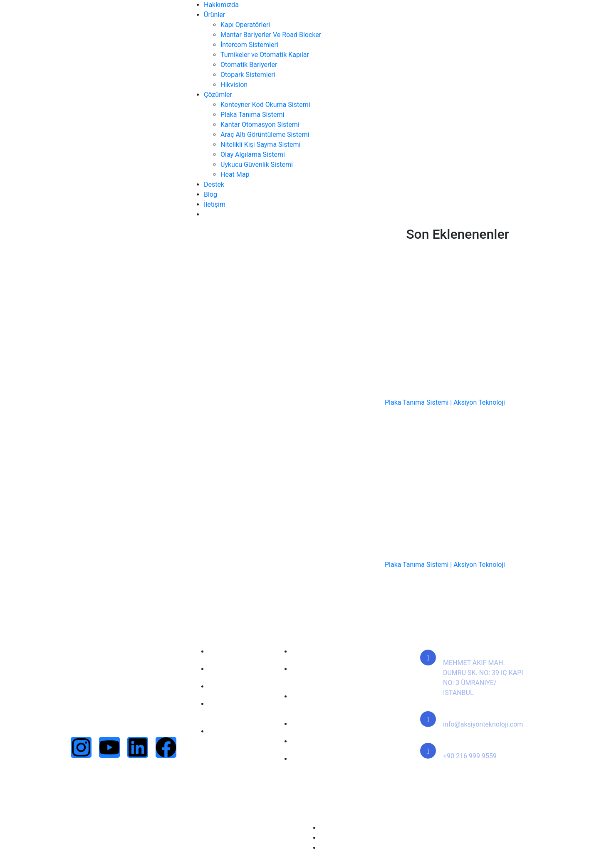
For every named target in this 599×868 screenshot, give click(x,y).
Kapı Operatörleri (245, 25)
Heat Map (235, 174)
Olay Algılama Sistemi (253, 155)
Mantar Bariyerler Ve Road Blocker (271, 35)
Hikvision (234, 85)
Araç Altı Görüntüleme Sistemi (265, 135)
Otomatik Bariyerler (249, 65)
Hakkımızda (221, 5)
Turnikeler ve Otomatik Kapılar (265, 55)
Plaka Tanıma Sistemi (252, 115)
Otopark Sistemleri (248, 75)
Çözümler (218, 95)
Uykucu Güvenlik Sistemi (257, 164)
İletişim (215, 204)
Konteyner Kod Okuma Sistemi (265, 105)
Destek (214, 184)
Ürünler (214, 15)
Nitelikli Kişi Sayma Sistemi (260, 145)
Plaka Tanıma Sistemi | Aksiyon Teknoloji (445, 402)
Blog (210, 194)
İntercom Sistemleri (249, 45)
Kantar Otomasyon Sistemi (260, 125)
